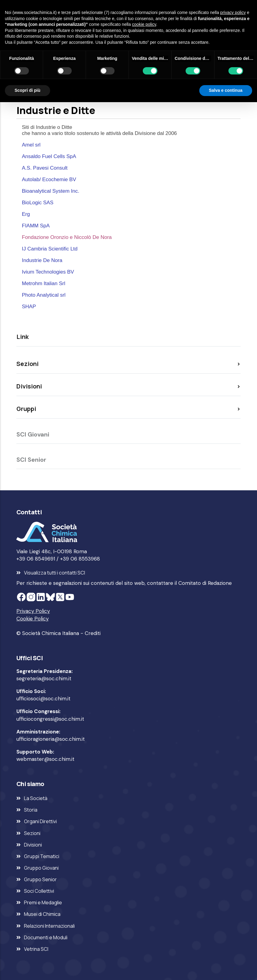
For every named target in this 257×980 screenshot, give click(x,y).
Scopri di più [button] (27, 90)
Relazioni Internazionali (49, 926)
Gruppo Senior (40, 879)
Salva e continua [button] (226, 90)
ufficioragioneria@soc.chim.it (51, 739)
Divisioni (33, 845)
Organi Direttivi (40, 821)
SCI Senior (31, 460)
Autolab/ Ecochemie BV (49, 179)
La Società (36, 798)
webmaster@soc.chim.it (45, 759)
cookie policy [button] (144, 24)
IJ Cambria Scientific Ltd (50, 249)
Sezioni (32, 833)
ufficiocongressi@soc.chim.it (50, 719)
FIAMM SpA (36, 226)
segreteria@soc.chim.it (44, 678)
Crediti (93, 633)
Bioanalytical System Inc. (51, 191)
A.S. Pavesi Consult (45, 168)
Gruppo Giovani (41, 868)
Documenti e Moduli (46, 937)
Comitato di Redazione (205, 583)
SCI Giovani (33, 434)
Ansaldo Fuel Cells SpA (49, 156)
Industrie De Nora (42, 260)
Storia (31, 810)
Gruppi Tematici (42, 856)
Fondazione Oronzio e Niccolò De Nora (67, 237)
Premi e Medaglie (43, 902)
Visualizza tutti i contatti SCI (55, 573)
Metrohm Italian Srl (44, 283)
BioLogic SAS (38, 203)
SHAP (29, 307)
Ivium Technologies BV (48, 272)
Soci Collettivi (39, 891)
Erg (26, 214)
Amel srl (31, 145)
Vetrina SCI (36, 949)
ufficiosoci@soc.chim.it (43, 699)
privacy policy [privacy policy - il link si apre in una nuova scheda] (233, 12)
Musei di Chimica (42, 914)
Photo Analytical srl (44, 295)
